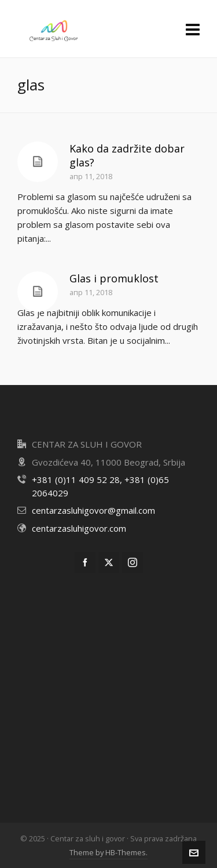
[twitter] (109, 562)
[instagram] (133, 562)
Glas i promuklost (114, 278)
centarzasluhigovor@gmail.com (93, 510)
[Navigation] (193, 29)
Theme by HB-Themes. (108, 852)
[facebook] (85, 562)
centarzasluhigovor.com (79, 528)
